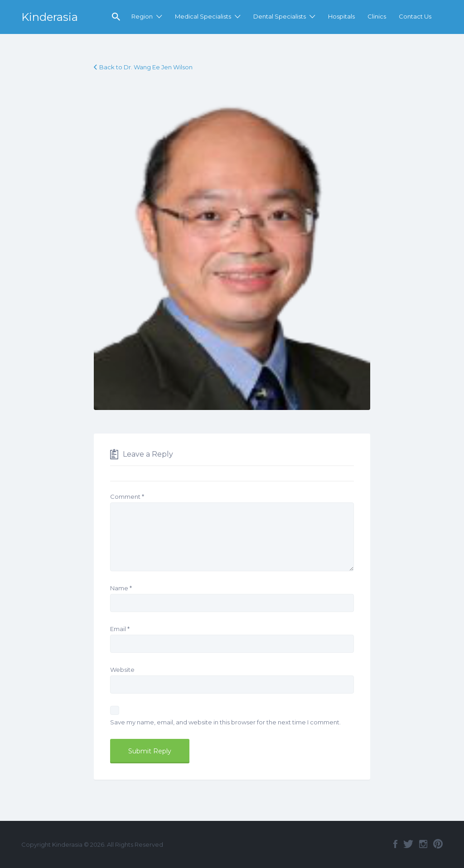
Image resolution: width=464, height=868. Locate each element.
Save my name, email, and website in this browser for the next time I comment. (225, 722)
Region (142, 16)
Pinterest (438, 844)
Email (120, 629)
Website (122, 670)
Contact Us (415, 16)
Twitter (408, 844)
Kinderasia (50, 17)
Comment (127, 497)
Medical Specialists (203, 16)
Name (121, 588)
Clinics (377, 16)
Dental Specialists (280, 16)
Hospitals (341, 16)
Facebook (395, 844)
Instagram (423, 844)
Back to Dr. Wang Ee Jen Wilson (146, 67)
